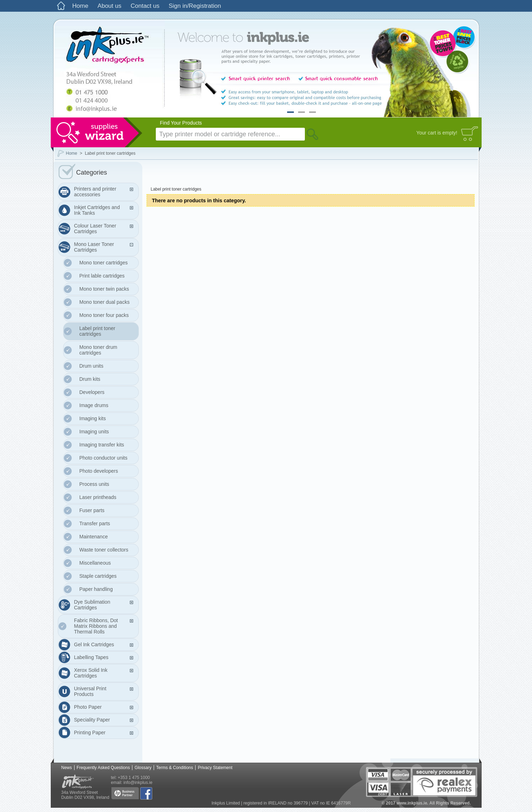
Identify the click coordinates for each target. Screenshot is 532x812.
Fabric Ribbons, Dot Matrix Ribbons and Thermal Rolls (96, 626)
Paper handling (96, 589)
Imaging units (94, 432)
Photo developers (99, 471)
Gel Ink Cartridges (94, 644)
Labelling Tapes (91, 657)
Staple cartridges (98, 576)
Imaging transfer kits (102, 445)
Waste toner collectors (104, 550)
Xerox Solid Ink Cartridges (91, 673)
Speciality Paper (92, 720)
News (67, 768)
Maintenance (94, 537)
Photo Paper (88, 707)
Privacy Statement (215, 768)
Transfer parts (95, 523)
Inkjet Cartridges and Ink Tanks (97, 210)
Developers (92, 392)
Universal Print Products (90, 691)
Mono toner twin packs (104, 289)
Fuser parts (92, 510)
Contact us (145, 6)
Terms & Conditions (175, 768)
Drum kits (90, 379)
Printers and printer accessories (95, 192)
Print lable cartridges (102, 276)
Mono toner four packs (104, 315)
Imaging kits (93, 418)
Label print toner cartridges (97, 331)
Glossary (143, 768)
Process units (94, 484)
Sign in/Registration (195, 6)
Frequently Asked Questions (103, 768)
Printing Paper (90, 733)
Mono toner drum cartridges (98, 350)
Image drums (94, 405)
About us (109, 6)
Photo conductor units (103, 458)
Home (80, 6)
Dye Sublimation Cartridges (92, 605)
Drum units (92, 366)
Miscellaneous (95, 563)
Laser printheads (98, 497)
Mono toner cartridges (104, 263)
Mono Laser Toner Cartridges (94, 247)
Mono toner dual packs (105, 302)
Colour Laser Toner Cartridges (95, 229)
